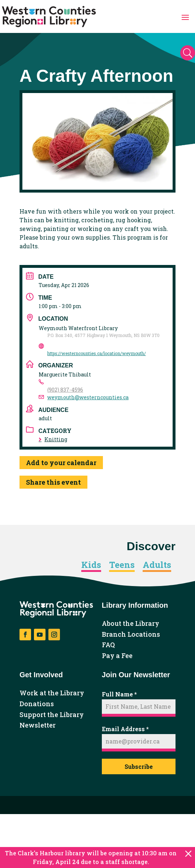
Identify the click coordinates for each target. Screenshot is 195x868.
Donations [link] (37, 704)
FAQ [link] (108, 645)
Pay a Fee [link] (117, 656)
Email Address (125, 729)
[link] (49, 17)
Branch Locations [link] (131, 635)
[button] (185, 17)
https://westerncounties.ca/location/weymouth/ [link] (97, 353)
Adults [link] (157, 565)
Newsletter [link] (38, 725)
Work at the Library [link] (52, 693)
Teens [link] (122, 565)
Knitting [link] (53, 439)
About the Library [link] (131, 624)
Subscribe (139, 766)
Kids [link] (91, 565)
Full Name (119, 694)
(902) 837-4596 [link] (65, 390)
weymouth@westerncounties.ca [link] (88, 397)
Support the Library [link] (52, 715)
